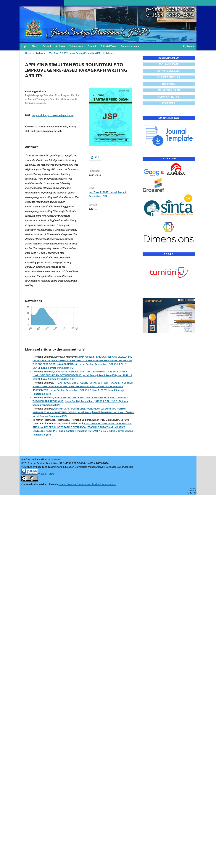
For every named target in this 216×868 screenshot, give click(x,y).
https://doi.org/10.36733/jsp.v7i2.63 (53, 116)
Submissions (76, 46)
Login (24, 46)
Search (189, 46)
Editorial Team (108, 46)
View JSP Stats (46, 474)
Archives (60, 46)
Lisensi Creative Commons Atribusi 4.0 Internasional (87, 484)
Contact (92, 46)
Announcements (130, 46)
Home (28, 53)
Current (47, 46)
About (35, 46)
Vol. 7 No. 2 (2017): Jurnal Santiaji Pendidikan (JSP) (75, 53)
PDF (96, 158)
